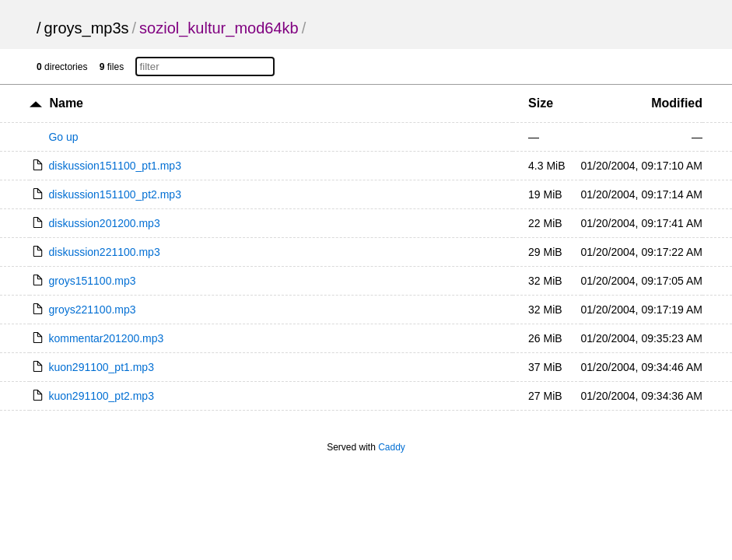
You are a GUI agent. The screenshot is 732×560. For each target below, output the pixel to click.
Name (66, 103)
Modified (677, 103)
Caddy (392, 447)
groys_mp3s (87, 28)
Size (541, 103)
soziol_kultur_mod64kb (219, 28)
